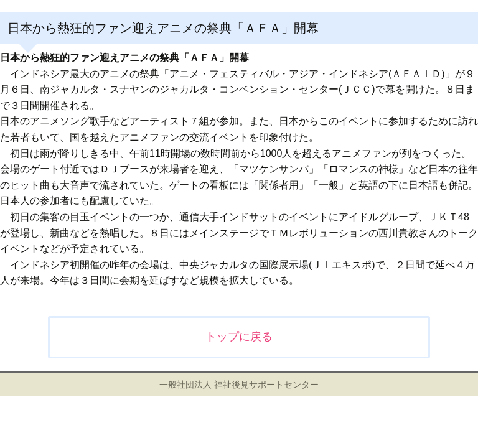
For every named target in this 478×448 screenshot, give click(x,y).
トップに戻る (239, 337)
